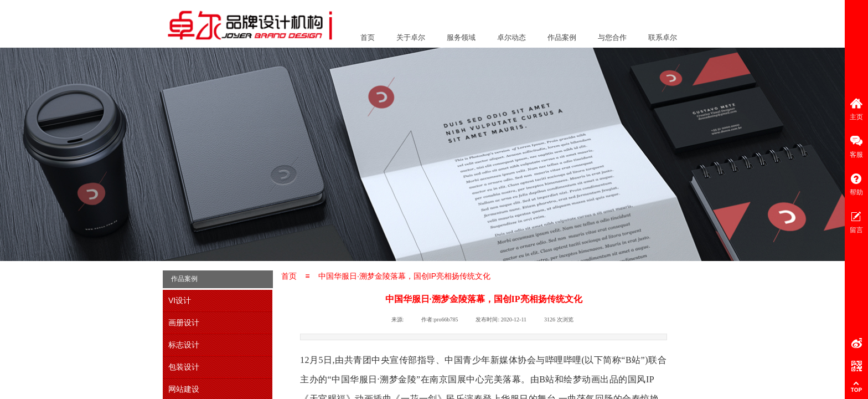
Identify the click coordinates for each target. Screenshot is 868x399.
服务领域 (461, 37)
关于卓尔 (411, 37)
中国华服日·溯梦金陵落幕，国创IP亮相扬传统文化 (404, 276)
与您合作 (612, 37)
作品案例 (562, 37)
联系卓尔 (663, 37)
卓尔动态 (512, 37)
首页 (368, 37)
